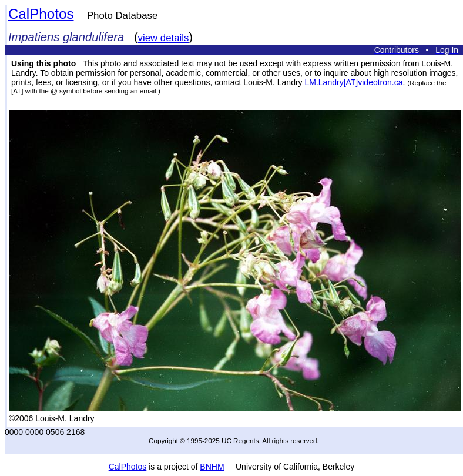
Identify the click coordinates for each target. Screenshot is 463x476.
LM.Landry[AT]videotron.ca (353, 82)
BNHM (212, 467)
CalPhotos (41, 14)
